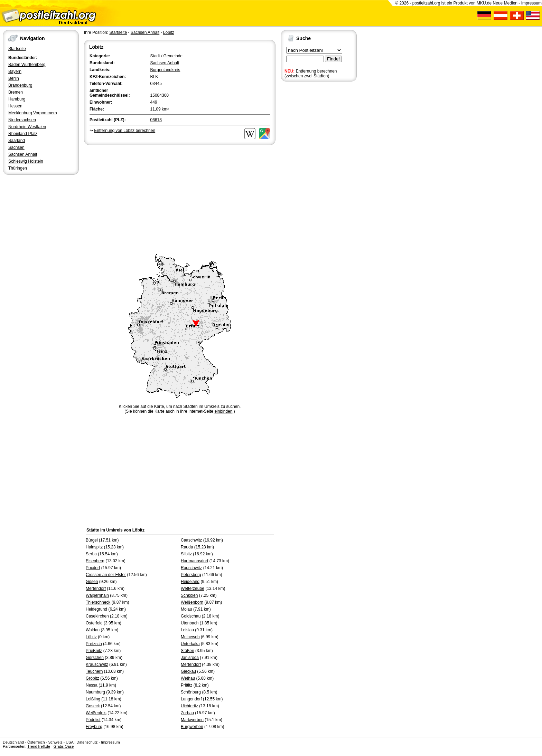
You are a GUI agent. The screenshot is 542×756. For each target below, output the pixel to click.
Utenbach (190, 623)
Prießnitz (94, 651)
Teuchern (94, 671)
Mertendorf (96, 588)
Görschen (95, 658)
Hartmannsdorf (194, 561)
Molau (186, 609)
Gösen (92, 582)
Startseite (17, 49)
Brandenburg (20, 85)
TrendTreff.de (39, 746)
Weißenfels (96, 713)
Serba (91, 554)
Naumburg (95, 692)
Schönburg (191, 692)
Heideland (190, 582)
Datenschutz (87, 742)
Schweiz (55, 742)
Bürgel (92, 540)
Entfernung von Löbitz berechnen (125, 131)
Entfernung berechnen (316, 71)
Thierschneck (98, 602)
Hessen (15, 106)
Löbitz (169, 32)
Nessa (92, 685)
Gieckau (188, 671)
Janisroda (190, 658)
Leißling (93, 699)
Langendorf (191, 699)
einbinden (223, 411)
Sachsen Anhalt (23, 154)
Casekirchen (97, 616)
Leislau (187, 630)
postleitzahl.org (426, 3)
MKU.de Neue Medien (497, 3)
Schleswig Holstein (26, 161)
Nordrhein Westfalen (27, 127)
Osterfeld (94, 623)
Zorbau (187, 713)
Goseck (93, 706)
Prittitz (186, 685)
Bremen (16, 92)
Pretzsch (94, 644)
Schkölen (189, 595)
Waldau (93, 630)
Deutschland (13, 742)
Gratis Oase (64, 746)
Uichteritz (189, 706)
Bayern (15, 71)
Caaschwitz (191, 540)
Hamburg (17, 99)
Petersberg (191, 575)
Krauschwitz (97, 664)
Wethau (188, 678)
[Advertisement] (180, 198)
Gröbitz (92, 678)
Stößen (188, 651)
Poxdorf (93, 568)
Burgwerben (192, 727)
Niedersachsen (22, 120)
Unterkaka (190, 644)
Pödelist (93, 720)
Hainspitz (94, 547)
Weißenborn (192, 602)
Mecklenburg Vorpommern (33, 113)
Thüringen (18, 168)
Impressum (531, 3)
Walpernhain (97, 595)
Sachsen (16, 147)
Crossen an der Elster (106, 575)
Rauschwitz (191, 568)
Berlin (14, 78)
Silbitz (186, 554)
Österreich (36, 742)
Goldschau (191, 616)
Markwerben (192, 720)
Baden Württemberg (27, 65)
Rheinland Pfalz (23, 134)
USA (69, 742)
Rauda (187, 547)
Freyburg (94, 727)
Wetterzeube (193, 588)
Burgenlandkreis (165, 70)
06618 (156, 120)
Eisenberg (95, 561)
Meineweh (190, 637)
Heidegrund (96, 609)
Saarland (17, 141)
